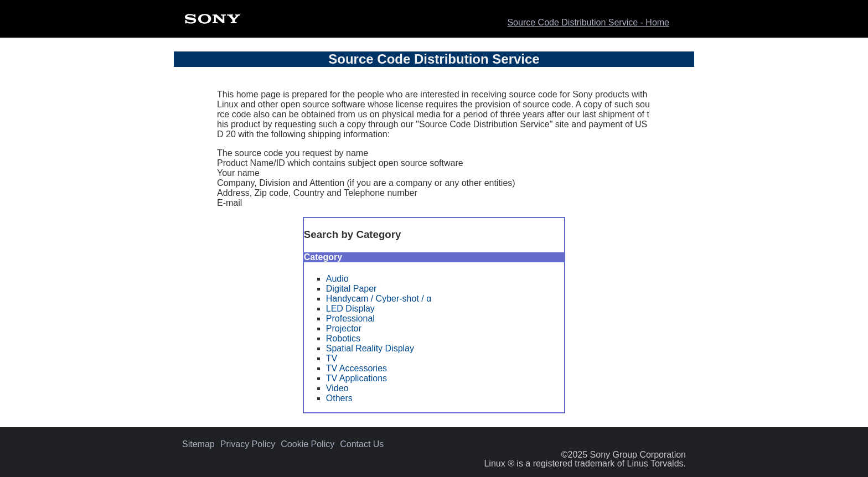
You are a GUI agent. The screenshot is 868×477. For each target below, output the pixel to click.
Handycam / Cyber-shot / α (379, 299)
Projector (344, 328)
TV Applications (356, 378)
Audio (337, 279)
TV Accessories (356, 368)
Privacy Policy (248, 444)
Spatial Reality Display (370, 348)
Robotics (343, 338)
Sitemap (198, 444)
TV (332, 358)
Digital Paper (352, 289)
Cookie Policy (308, 444)
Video (337, 388)
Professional (350, 318)
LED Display (350, 309)
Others (339, 398)
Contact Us (362, 444)
